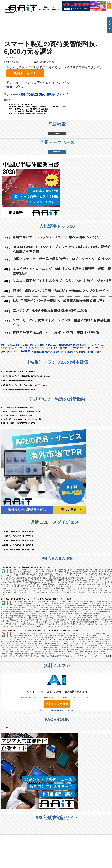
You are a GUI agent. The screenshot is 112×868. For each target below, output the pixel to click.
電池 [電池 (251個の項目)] (92, 383)
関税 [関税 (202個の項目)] (87, 383)
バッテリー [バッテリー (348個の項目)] (78, 379)
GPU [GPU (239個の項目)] (32, 376)
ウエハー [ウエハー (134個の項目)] (102, 376)
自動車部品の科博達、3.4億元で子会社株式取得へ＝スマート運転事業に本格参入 (38, 107)
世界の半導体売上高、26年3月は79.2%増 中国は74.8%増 (56, 363)
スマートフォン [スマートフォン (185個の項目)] (25, 379)
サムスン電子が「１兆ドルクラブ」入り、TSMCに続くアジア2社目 (62, 312)
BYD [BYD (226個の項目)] (18, 376)
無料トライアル (109, 5)
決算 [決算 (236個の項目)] (58, 383)
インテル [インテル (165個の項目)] (90, 376)
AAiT (7, 758)
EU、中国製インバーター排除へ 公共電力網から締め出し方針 (59, 331)
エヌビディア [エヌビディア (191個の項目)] (6, 379)
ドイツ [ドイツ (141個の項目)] (70, 379)
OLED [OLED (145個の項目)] (55, 376)
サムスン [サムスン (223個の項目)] (15, 379)
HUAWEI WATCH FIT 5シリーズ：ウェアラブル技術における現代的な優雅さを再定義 (62, 280)
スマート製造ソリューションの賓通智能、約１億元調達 (29, 109)
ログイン (110, 25)
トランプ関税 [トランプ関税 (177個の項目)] (63, 379)
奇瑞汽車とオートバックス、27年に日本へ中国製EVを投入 (56, 268)
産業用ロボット (55, 94)
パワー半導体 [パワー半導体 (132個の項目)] (88, 379)
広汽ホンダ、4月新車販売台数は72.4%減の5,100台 (50, 341)
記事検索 (57, 141)
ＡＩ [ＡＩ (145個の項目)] (101, 383)
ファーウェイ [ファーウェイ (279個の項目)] (7, 383)
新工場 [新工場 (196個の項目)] (53, 383)
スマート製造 (18, 94)
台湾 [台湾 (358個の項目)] (47, 383)
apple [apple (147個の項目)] (13, 376)
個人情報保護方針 (56, 741)
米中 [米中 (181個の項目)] (62, 383)
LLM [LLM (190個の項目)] (42, 376)
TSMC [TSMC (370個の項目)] (76, 376)
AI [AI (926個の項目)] (2, 376)
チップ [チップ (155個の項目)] (34, 379)
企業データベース (57, 175)
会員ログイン (16, 87)
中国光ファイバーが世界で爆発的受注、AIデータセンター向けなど (62, 290)
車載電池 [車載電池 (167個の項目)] (82, 383)
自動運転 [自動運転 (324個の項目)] (69, 383)
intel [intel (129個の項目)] (38, 376)
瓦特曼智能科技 (36, 94)
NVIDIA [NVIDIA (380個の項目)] (48, 376)
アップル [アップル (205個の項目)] (83, 376)
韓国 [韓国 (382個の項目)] (97, 383)
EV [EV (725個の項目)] (27, 376)
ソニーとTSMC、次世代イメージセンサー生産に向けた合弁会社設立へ (61, 353)
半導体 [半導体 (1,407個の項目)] (26, 382)
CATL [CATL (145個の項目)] (22, 376)
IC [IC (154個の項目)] (35, 376)
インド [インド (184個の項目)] (97, 376)
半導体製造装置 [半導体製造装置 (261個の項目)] (38, 383)
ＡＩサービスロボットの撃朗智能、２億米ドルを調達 (28, 111)
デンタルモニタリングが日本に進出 (21, 104)
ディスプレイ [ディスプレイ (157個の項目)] (46, 379)
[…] (2, 626)
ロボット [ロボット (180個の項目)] (17, 383)
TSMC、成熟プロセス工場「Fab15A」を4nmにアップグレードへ (61, 322)
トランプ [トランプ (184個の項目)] (54, 379)
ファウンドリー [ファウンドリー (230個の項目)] (99, 379)
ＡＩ (69, 94)
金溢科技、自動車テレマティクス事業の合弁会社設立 (28, 113)
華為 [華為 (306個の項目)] (76, 383)
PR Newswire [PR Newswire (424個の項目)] (65, 376)
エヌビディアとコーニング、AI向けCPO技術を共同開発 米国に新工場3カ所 (62, 302)
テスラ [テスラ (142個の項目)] (39, 379)
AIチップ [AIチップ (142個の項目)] (8, 376)
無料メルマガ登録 (57, 735)
